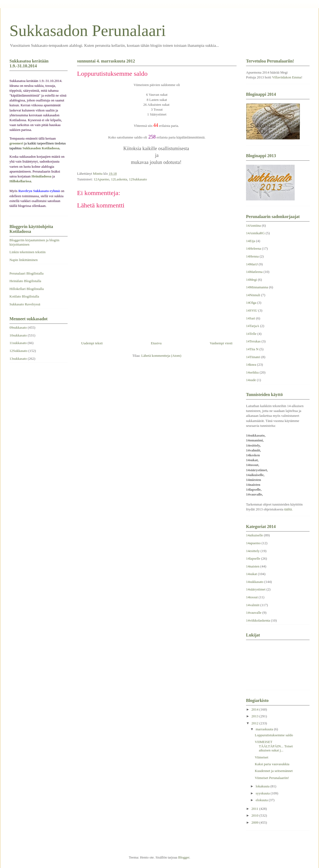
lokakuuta (263, 786)
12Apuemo (101, 179)
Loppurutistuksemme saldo (274, 735)
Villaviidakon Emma (287, 77)
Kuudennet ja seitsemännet (274, 771)
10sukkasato (18, 335)
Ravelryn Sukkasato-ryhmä (39, 191)
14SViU (252, 310)
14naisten (253, 566)
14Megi (251, 280)
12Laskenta (119, 179)
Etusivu (156, 343)
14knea (251, 364)
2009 (255, 822)
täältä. (288, 509)
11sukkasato (18, 343)
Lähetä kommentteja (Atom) (161, 356)
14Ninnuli (253, 295)
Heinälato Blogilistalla (25, 281)
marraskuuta (265, 729)
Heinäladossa (42, 176)
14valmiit (253, 605)
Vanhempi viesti (221, 343)
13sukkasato (18, 359)
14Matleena (254, 272)
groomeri (16, 143)
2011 (255, 809)
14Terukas (253, 341)
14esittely (253, 551)
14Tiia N (252, 349)
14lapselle (253, 558)
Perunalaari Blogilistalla (26, 273)
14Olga (251, 303)
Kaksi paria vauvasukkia (272, 764)
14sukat (251, 574)
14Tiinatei (253, 357)
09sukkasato (18, 327)
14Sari (251, 318)
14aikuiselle (255, 535)
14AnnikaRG (255, 233)
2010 (255, 815)
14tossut (252, 597)
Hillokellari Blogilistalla (27, 289)
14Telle (251, 334)
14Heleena (254, 248)
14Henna (252, 256)
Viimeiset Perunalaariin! (272, 778)
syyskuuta (263, 793)
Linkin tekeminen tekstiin (28, 252)
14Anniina (253, 225)
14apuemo (253, 543)
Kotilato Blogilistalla (24, 296)
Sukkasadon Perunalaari (88, 31)
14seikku (252, 372)
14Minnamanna (257, 287)
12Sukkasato (138, 179)
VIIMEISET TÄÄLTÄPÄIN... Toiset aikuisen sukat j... (274, 746)
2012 (255, 723)
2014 (255, 709)
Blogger (184, 857)
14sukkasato (255, 582)
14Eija (251, 241)
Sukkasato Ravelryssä (25, 304)
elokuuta (262, 800)
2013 (255, 716)
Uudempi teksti (92, 343)
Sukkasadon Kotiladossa (41, 148)
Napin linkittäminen (24, 260)
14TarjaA (253, 326)
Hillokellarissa (20, 181)
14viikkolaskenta (258, 620)
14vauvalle (254, 613)
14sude (251, 380)
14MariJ (252, 264)
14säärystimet (256, 589)
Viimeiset (261, 757)
